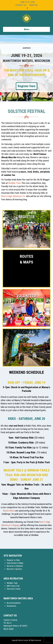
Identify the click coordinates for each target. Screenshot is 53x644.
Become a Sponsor (14, 569)
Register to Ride (13, 560)
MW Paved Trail (13, 586)
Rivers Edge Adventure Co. (13, 196)
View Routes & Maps (15, 563)
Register (33, 5)
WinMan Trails (15, 183)
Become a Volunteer (15, 566)
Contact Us (21, 5)
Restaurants (11, 606)
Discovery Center (14, 589)
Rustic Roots (9, 511)
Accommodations (14, 603)
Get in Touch (9, 629)
